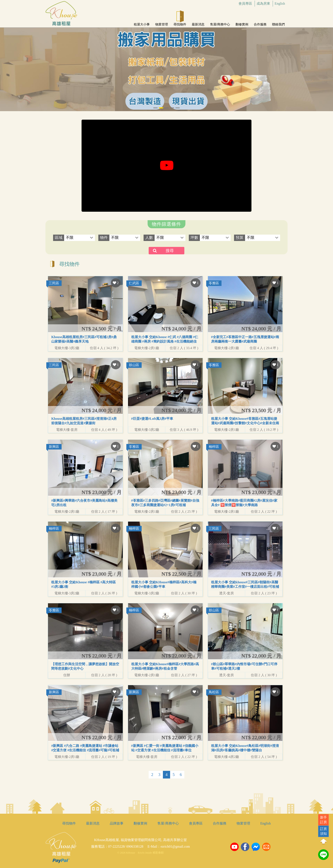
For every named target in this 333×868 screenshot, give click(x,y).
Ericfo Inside (145, 853)
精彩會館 (158, 853)
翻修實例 (242, 23)
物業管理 (162, 23)
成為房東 (263, 3)
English (280, 3)
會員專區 (245, 3)
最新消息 (198, 23)
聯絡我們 (278, 23)
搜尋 (170, 251)
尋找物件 (180, 23)
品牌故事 (117, 823)
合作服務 (260, 23)
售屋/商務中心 (220, 23)
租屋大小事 (142, 23)
